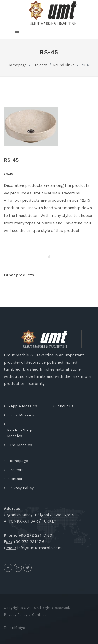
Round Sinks (64, 65)
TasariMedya (15, 628)
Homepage (17, 65)
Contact (15, 479)
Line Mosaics (20, 445)
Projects (16, 470)
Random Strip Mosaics (20, 433)
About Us (66, 406)
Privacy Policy (21, 488)
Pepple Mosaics (23, 406)
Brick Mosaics (21, 415)
